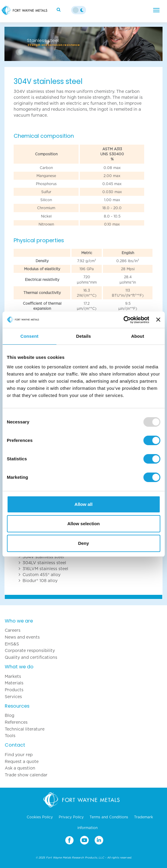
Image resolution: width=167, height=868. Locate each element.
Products (14, 690)
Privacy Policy (71, 817)
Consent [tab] (30, 336)
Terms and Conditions (109, 817)
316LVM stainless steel (45, 569)
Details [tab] (84, 336)
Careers (13, 630)
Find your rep (19, 755)
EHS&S (12, 644)
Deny (83, 543)
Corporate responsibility (30, 650)
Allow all (83, 504)
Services (13, 697)
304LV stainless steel (44, 563)
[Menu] (156, 10)
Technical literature (25, 729)
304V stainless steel (43, 557)
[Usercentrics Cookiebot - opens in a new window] (123, 320)
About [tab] (138, 336)
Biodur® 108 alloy (40, 581)
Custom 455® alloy (42, 575)
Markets (13, 676)
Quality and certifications (31, 657)
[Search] (59, 10)
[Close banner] (158, 320)
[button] (16, 44)
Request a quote (22, 761)
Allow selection (83, 524)
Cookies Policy (40, 817)
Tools (10, 736)
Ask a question (20, 768)
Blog (9, 715)
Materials (14, 683)
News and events (22, 637)
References (16, 722)
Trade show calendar (26, 775)
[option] (83, 32)
